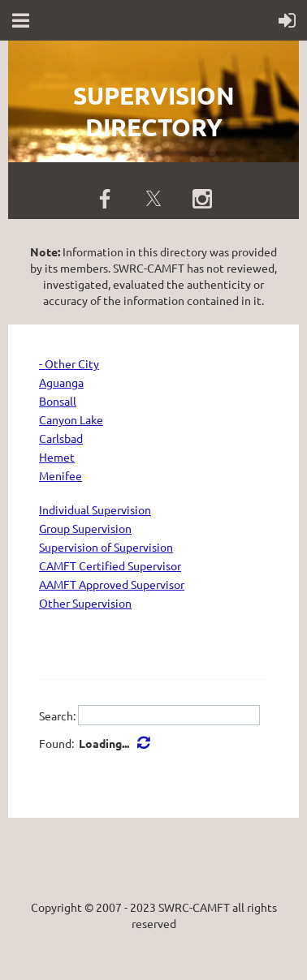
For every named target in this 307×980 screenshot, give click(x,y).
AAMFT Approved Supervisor (112, 584)
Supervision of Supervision (106, 547)
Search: (57, 716)
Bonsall (58, 401)
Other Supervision (85, 603)
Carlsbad (61, 438)
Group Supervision (85, 528)
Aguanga (61, 382)
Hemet (57, 457)
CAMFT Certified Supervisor (110, 565)
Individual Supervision (95, 509)
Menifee (61, 475)
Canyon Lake (71, 419)
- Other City (69, 363)
